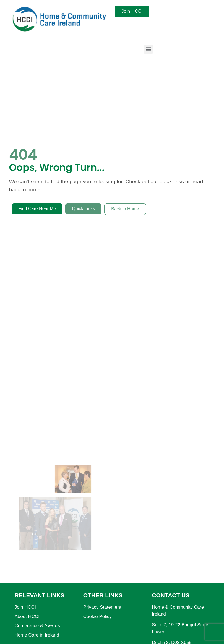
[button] (148, 49)
